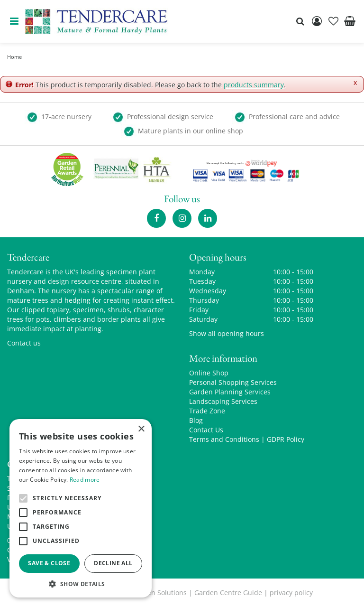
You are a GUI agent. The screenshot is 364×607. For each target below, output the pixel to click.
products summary (254, 85)
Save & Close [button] (49, 563)
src (300, 21)
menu (14, 21)
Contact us (24, 343)
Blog (196, 420)
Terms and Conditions (224, 439)
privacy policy (291, 593)
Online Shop (209, 373)
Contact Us (206, 430)
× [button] (141, 429)
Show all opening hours (227, 333)
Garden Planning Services (230, 392)
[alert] (81, 508)
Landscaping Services (223, 401)
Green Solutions (161, 593)
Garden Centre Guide (228, 593)
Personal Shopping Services (233, 382)
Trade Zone (207, 411)
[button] (81, 584)
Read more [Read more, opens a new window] (85, 480)
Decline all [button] (113, 563)
